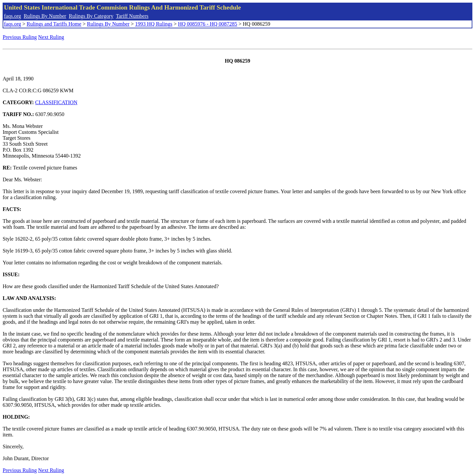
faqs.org (13, 16)
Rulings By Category (91, 16)
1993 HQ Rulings (154, 24)
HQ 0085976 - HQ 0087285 (207, 24)
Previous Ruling (20, 37)
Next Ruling (51, 37)
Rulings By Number (45, 16)
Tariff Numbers (132, 16)
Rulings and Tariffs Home (54, 24)
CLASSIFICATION (56, 102)
